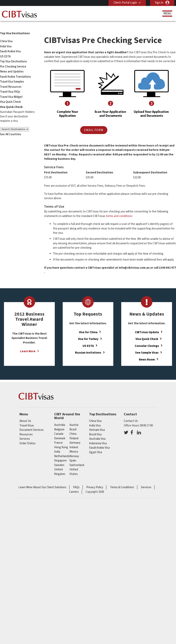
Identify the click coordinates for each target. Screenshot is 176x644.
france (58, 437)
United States (74, 466)
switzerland (77, 459)
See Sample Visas (147, 346)
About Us (25, 415)
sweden (59, 459)
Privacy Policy (95, 481)
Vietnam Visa (97, 424)
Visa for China (88, 326)
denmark (60, 432)
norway (74, 450)
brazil (73, 423)
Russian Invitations (88, 346)
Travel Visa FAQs (10, 86)
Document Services (32, 424)
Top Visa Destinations (13, 55)
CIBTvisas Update (147, 326)
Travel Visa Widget (11, 91)
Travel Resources (11, 81)
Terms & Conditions (122, 481)
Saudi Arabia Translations (15, 71)
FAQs (76, 481)
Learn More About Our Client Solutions (42, 481)
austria (74, 419)
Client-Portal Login (125, 3)
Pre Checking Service (13, 60)
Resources (26, 428)
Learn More (28, 345)
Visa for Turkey (88, 333)
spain (73, 454)
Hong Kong (61, 441)
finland (74, 432)
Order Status (27, 437)
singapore (60, 454)
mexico (74, 446)
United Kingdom (60, 466)
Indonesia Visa (98, 437)
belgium (59, 423)
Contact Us (131, 415)
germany (75, 437)
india (57, 446)
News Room (147, 353)
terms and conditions (119, 210)
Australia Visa (97, 433)
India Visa (6, 40)
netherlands (62, 450)
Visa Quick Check (10, 96)
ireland (74, 441)
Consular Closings (147, 340)
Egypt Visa (96, 446)
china (73, 428)
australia (60, 419)
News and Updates (12, 65)
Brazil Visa (95, 428)
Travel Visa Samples (12, 76)
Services (25, 433)
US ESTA (5, 50)
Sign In (159, 3)
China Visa (6, 35)
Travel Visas (27, 419)
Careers (74, 486)
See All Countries (11, 128)
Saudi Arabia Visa (10, 45)
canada (59, 428)
